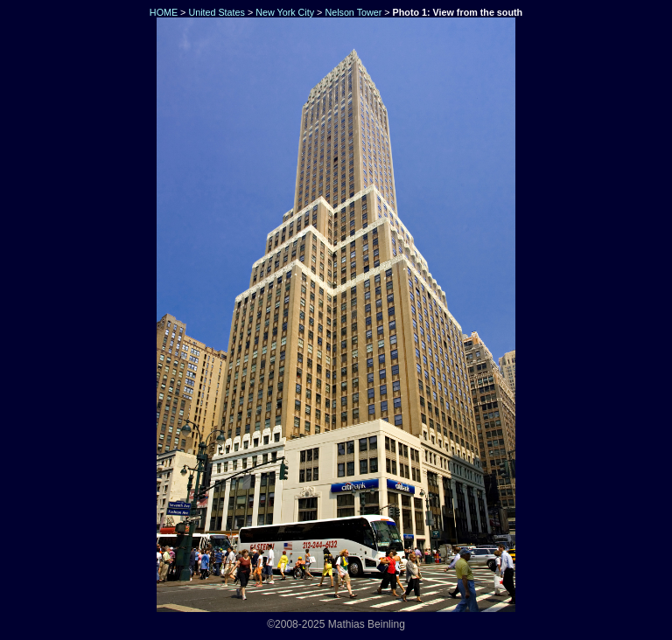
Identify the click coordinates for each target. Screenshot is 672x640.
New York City (285, 12)
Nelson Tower (353, 12)
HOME (162, 12)
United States (217, 12)
